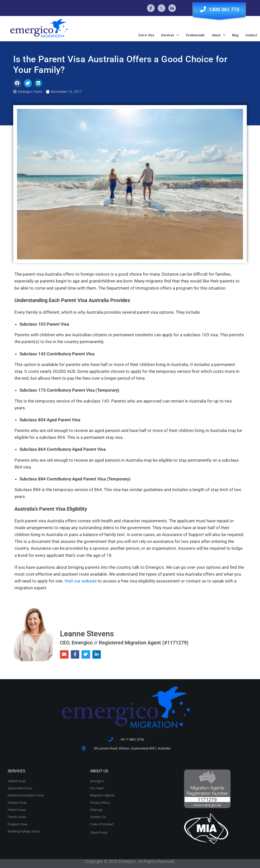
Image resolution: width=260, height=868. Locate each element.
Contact (251, 35)
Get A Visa (146, 35)
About (218, 35)
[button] (17, 83)
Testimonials (195, 35)
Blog (235, 35)
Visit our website (81, 581)
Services (170, 35)
